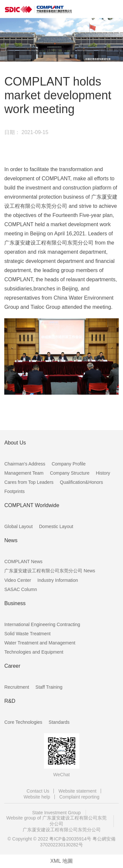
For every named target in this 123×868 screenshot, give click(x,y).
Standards (59, 722)
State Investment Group (56, 813)
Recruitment (17, 687)
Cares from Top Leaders (29, 482)
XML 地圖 (61, 861)
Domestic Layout (56, 526)
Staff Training (49, 687)
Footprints (14, 491)
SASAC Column (21, 589)
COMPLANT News (23, 562)
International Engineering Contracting (42, 624)
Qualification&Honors (82, 482)
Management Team (24, 473)
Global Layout (18, 526)
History (103, 473)
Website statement (77, 791)
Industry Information (58, 580)
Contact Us (38, 791)
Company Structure (70, 473)
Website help (37, 797)
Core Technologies (23, 722)
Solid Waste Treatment (27, 634)
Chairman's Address (25, 464)
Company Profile (69, 464)
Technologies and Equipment (34, 652)
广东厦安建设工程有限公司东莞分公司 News (50, 571)
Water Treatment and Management (40, 643)
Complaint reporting (79, 797)
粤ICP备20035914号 (70, 839)
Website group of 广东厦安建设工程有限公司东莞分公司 (56, 821)
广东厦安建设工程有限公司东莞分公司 (62, 830)
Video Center (18, 580)
